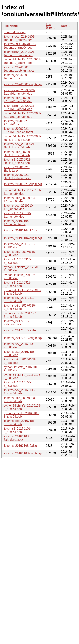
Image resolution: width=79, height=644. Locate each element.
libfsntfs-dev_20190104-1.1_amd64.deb (19, 207)
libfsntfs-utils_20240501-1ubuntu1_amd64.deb (20, 46)
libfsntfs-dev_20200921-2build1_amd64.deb (19, 146)
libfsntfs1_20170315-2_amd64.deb (17, 284)
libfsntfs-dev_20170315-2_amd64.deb (19, 300)
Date (64, 26)
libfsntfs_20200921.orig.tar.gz (23, 184)
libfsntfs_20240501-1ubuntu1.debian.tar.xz (19, 69)
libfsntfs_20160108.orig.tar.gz (23, 453)
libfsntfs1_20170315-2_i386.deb (17, 261)
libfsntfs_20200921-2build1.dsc (17, 169)
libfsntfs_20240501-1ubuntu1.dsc (17, 77)
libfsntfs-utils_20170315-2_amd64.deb (20, 307)
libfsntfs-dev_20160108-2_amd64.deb (19, 392)
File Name (11, 26)
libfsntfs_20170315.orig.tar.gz (23, 338)
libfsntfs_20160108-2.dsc (20, 446)
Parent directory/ (14, 32)
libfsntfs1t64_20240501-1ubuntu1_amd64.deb (19, 53)
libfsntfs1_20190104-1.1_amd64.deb (17, 215)
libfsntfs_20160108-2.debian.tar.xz (17, 438)
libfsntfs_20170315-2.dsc (20, 330)
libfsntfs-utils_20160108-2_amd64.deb (20, 400)
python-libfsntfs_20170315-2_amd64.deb (22, 315)
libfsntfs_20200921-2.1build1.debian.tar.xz (18, 130)
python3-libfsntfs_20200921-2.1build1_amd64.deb (22, 115)
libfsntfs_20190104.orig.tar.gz (23, 238)
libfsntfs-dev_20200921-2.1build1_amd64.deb (19, 92)
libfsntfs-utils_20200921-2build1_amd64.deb (20, 154)
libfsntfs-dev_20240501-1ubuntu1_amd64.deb (19, 38)
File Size (49, 26)
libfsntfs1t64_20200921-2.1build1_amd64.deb (19, 107)
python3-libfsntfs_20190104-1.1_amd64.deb (22, 192)
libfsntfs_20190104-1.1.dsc (21, 230)
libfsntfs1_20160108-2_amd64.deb (17, 430)
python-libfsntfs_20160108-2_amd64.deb (22, 415)
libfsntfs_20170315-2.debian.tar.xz (17, 323)
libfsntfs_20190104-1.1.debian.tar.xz (17, 223)
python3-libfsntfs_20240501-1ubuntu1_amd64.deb (22, 61)
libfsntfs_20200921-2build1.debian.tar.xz (17, 176)
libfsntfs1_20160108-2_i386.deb (17, 384)
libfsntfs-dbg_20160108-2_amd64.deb (20, 423)
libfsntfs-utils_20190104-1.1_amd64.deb (20, 200)
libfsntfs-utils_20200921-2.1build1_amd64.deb (20, 100)
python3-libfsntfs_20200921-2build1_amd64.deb (22, 138)
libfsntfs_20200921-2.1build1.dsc (17, 123)
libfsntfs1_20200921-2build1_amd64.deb (17, 161)
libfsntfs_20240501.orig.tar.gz (23, 84)
